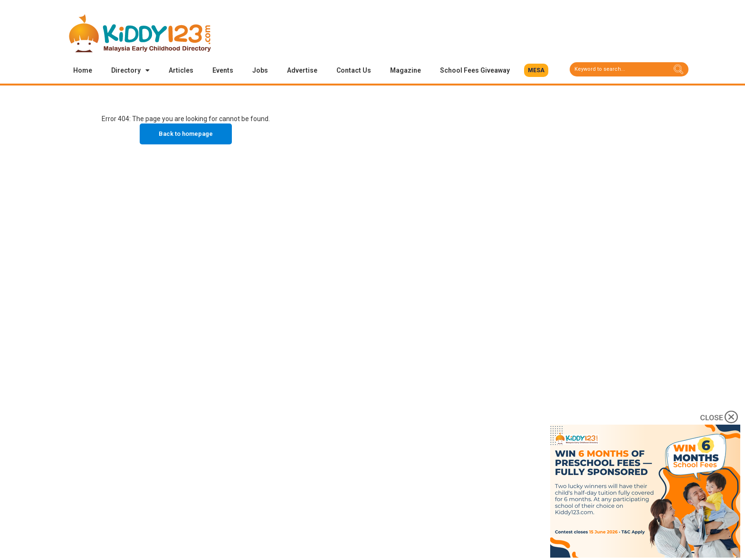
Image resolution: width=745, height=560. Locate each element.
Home (83, 70)
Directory (130, 70)
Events (223, 70)
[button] (536, 70)
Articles (181, 70)
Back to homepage (186, 134)
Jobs (260, 70)
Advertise (302, 70)
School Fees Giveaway (475, 70)
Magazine (406, 70)
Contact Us (354, 70)
